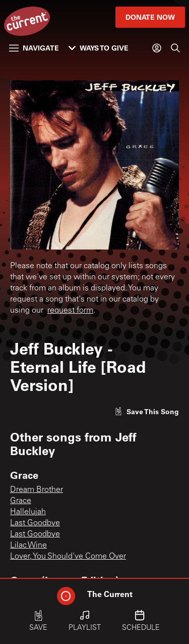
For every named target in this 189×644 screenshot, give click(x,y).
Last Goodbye (35, 523)
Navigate (34, 48)
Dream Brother (37, 490)
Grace (21, 501)
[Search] (175, 48)
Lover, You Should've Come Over (68, 557)
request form (70, 311)
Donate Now (150, 17)
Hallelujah (28, 512)
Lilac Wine (28, 546)
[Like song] (147, 411)
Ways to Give (99, 48)
